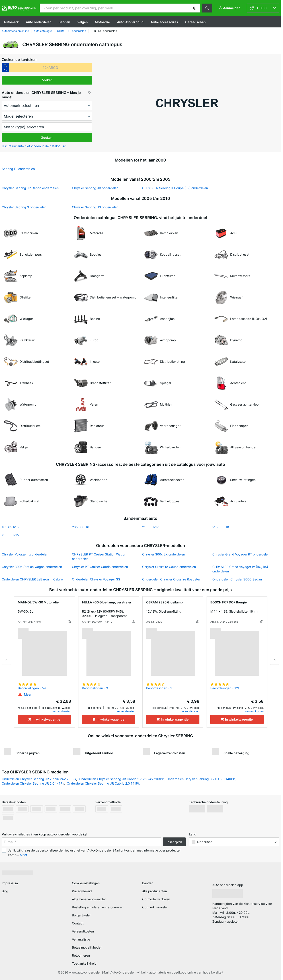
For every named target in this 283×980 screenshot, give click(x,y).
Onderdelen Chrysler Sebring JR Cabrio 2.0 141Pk (103, 783)
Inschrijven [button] (174, 842)
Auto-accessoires (164, 22)
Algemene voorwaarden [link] (89, 899)
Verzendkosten (83, 931)
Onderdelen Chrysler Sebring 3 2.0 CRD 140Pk (201, 779)
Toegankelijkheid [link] (84, 963)
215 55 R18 (221, 527)
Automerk (11, 22)
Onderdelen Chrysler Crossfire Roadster (171, 579)
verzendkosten (62, 711)
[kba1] (50, 68)
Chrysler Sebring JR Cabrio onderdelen (30, 188)
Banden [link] (148, 883)
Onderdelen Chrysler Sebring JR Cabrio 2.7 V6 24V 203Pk (121, 779)
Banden (64, 22)
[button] (195, 8)
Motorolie (102, 22)
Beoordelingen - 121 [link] (225, 688)
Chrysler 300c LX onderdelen (164, 554)
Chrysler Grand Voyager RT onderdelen (241, 554)
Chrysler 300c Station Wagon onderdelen (32, 567)
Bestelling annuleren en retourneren (98, 907)
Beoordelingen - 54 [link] (32, 688)
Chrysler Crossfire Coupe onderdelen (169, 567)
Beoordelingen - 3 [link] (95, 688)
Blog (5, 891)
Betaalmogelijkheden (87, 947)
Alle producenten (155, 891)
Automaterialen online (15, 31)
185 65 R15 (10, 527)
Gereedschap (195, 22)
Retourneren (81, 955)
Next (275, 660)
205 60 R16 (81, 527)
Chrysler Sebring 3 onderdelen (24, 207)
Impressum (10, 883)
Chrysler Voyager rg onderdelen (25, 554)
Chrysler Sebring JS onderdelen (95, 207)
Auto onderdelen (39, 22)
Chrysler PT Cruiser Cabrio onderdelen (100, 567)
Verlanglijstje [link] (81, 939)
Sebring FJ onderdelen (18, 169)
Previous (6, 660)
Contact (78, 923)
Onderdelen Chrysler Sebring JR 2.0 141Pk (33, 783)
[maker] (47, 106)
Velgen (83, 22)
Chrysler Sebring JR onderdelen (95, 188)
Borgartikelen (82, 915)
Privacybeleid (82, 891)
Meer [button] (24, 855)
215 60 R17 (150, 527)
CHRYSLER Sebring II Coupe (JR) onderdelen (175, 188)
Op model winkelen (156, 899)
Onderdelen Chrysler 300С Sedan (237, 579)
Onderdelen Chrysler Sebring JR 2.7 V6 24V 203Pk (39, 779)
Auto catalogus (43, 31)
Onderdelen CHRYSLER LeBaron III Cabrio (32, 579)
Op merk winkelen (155, 907)
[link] (263, 8)
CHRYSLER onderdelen (72, 31)
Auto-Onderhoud (130, 22)
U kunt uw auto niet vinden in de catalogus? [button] (34, 146)
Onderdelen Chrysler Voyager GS (96, 579)
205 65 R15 (10, 535)
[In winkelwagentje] (44, 719)
